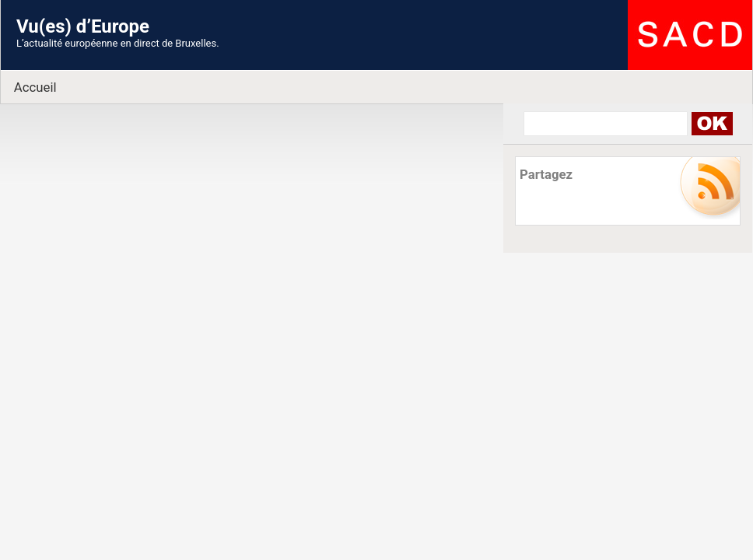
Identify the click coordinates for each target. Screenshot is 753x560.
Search (711, 124)
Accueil (35, 87)
